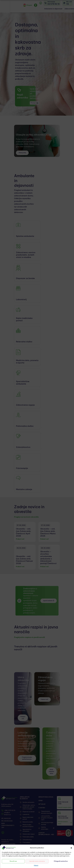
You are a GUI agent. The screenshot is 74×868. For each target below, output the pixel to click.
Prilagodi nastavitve (61, 861)
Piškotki (36, 865)
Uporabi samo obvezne (37, 861)
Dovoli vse (13, 861)
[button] (71, 848)
